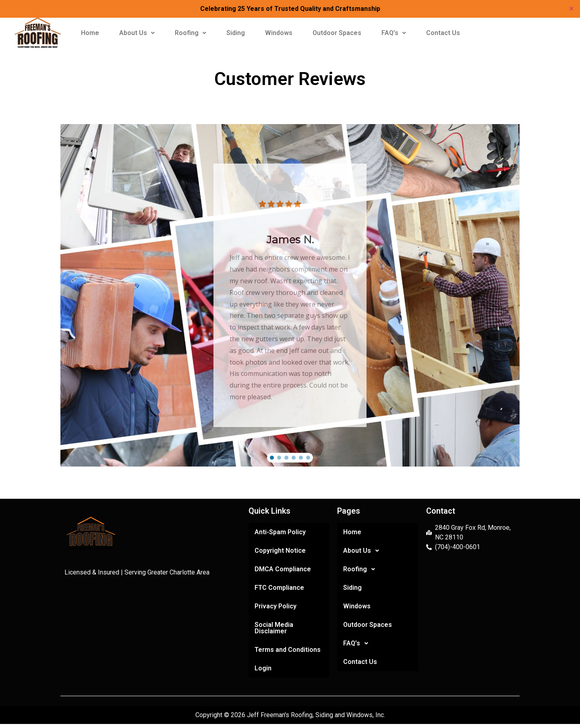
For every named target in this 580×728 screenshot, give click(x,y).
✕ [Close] (571, 9)
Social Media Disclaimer (274, 628)
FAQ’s (394, 33)
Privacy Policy (275, 606)
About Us (137, 33)
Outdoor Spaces (337, 33)
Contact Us (443, 33)
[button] (137, 33)
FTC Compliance (279, 588)
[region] (290, 295)
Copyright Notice (280, 551)
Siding (236, 33)
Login (263, 668)
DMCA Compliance (283, 569)
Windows (279, 33)
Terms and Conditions (288, 650)
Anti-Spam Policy (280, 532)
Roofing (191, 33)
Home (90, 33)
